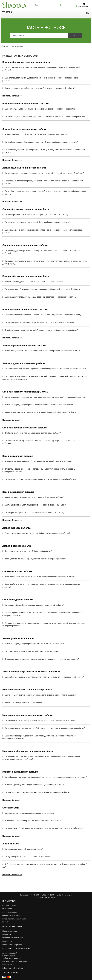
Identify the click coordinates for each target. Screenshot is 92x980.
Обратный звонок (11, 973)
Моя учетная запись (10, 931)
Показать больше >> (12, 96)
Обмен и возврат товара (12, 916)
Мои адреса (7, 941)
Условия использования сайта (14, 919)
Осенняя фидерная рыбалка (18, 600)
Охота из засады (11, 808)
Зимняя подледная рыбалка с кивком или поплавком (31, 672)
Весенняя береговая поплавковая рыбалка (26, 276)
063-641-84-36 (9, 965)
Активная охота (11, 844)
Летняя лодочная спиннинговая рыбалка (24, 168)
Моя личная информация (12, 945)
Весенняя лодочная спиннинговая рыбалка (26, 104)
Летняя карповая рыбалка (16, 528)
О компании (7, 909)
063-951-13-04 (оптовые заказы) (16, 961)
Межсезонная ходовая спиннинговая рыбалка (27, 690)
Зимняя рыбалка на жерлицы (18, 638)
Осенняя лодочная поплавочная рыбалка (25, 428)
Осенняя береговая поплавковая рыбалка (25, 392)
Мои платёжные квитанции (13, 938)
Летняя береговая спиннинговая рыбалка (25, 129)
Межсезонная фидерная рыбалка (20, 772)
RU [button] (87, 13)
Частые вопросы (46, 28)
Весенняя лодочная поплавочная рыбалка (25, 310)
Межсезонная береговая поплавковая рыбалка (28, 751)
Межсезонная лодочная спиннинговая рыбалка (28, 715)
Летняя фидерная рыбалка (17, 546)
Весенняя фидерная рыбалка (18, 492)
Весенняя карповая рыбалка (18, 456)
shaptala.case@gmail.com (13, 968)
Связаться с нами (9, 905)
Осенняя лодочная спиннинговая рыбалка (25, 245)
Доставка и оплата (10, 912)
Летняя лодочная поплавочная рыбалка (24, 363)
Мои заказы (7, 934)
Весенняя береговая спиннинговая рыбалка (26, 62)
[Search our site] (46, 5)
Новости (6, 922)
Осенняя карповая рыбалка (17, 571)
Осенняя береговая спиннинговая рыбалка (26, 209)
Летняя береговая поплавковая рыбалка (24, 346)
